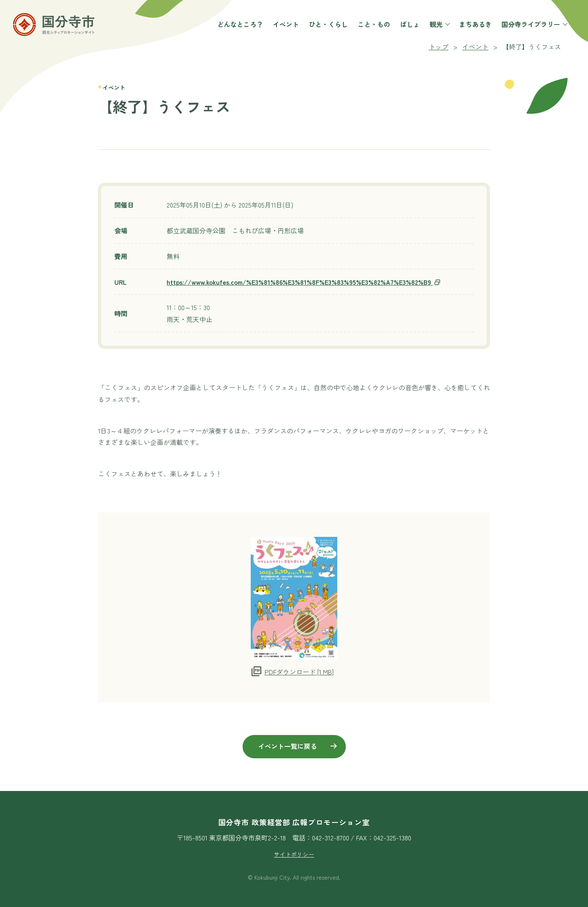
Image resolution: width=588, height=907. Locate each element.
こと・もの (371, 27)
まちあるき (472, 27)
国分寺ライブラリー (531, 27)
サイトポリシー (294, 854)
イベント (283, 27)
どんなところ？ (237, 27)
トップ (439, 47)
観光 (436, 27)
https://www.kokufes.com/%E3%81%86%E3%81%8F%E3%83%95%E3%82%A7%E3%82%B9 (304, 282)
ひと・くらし (325, 27)
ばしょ (407, 27)
